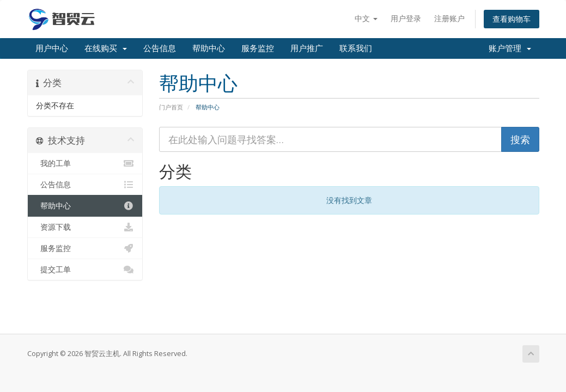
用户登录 (406, 18)
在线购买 (106, 48)
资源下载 (85, 227)
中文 (366, 18)
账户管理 (510, 48)
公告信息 (160, 48)
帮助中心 (209, 48)
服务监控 (258, 48)
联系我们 (356, 48)
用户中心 (52, 48)
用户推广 (307, 48)
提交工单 (85, 269)
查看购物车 (512, 19)
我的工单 (85, 163)
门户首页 (171, 107)
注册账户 (449, 18)
